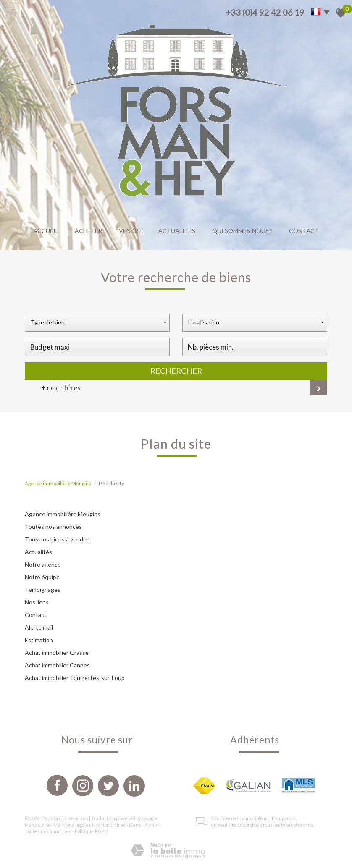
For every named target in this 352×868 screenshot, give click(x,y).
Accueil (46, 231)
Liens (135, 825)
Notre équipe (42, 577)
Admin (151, 825)
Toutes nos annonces (53, 527)
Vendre (130, 231)
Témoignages (43, 590)
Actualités (177, 231)
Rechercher (176, 371)
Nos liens (37, 602)
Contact (304, 231)
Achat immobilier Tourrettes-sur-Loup (75, 678)
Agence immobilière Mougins (58, 483)
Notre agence (43, 564)
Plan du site (37, 825)
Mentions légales (72, 825)
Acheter (88, 231)
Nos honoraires (109, 825)
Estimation (39, 640)
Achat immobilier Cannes (57, 665)
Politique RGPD (91, 831)
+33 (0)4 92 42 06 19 (265, 12)
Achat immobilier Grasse (57, 652)
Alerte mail (39, 627)
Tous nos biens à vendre (57, 539)
